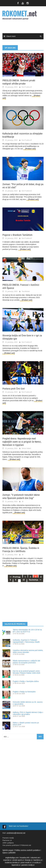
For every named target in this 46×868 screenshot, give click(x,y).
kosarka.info (25, 858)
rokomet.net (35, 858)
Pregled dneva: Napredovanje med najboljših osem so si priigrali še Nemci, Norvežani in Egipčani (22, 442)
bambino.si (38, 860)
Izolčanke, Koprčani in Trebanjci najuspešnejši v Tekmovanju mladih (26, 641)
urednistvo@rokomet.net (16, 833)
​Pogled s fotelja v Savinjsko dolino (26, 681)
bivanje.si (29, 860)
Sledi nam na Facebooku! (19, 826)
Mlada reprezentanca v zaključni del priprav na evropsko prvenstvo (26, 662)
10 (24, 580)
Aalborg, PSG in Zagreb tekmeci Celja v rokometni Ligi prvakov (28, 713)
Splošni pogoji (8, 850)
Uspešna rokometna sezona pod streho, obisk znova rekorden (28, 651)
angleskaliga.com (12, 858)
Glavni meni (11, 36)
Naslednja (35, 580)
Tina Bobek (26, 291)
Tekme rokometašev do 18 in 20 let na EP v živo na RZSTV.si (27, 631)
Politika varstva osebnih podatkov (27, 850)
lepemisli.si (16, 865)
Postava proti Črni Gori (14, 389)
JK (23, 501)
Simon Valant (26, 448)
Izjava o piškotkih (9, 853)
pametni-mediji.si (28, 865)
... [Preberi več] (29, 149)
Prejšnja (15, 577)
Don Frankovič (27, 87)
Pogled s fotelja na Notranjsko (24, 692)
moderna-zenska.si (12, 862)
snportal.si (7, 860)
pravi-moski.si (26, 862)
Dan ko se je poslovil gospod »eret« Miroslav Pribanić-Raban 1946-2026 (26, 672)
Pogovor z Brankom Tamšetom (17, 235)
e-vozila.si (36, 862)
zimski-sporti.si (18, 860)
